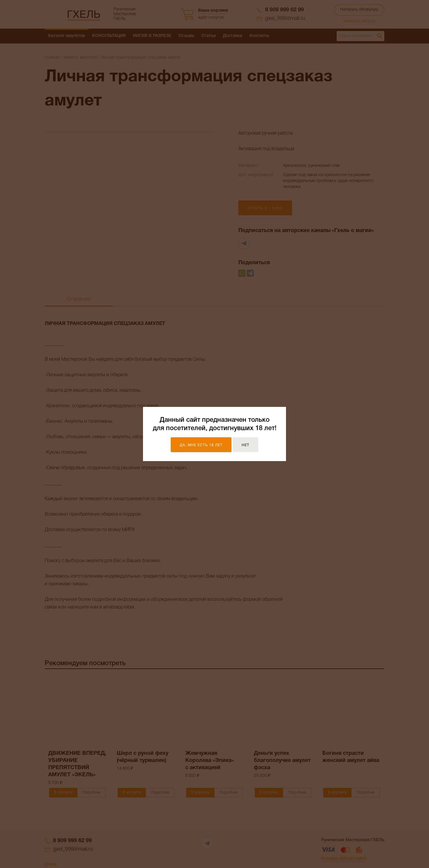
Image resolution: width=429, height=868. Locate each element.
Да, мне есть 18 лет (201, 445)
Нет (245, 445)
